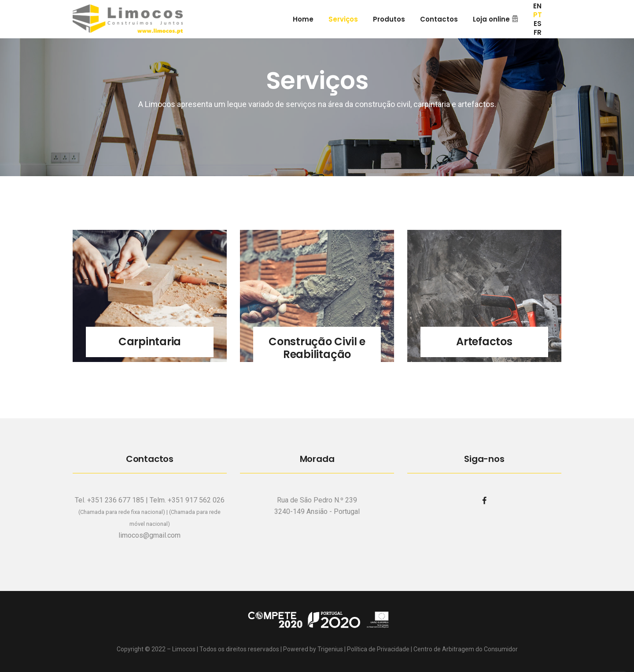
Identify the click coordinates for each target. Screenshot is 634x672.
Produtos (389, 19)
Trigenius (330, 649)
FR (538, 33)
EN (537, 6)
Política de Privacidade (378, 649)
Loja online (496, 19)
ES (538, 24)
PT (538, 15)
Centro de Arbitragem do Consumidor (466, 649)
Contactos (439, 19)
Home (303, 19)
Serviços (343, 19)
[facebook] (484, 500)
